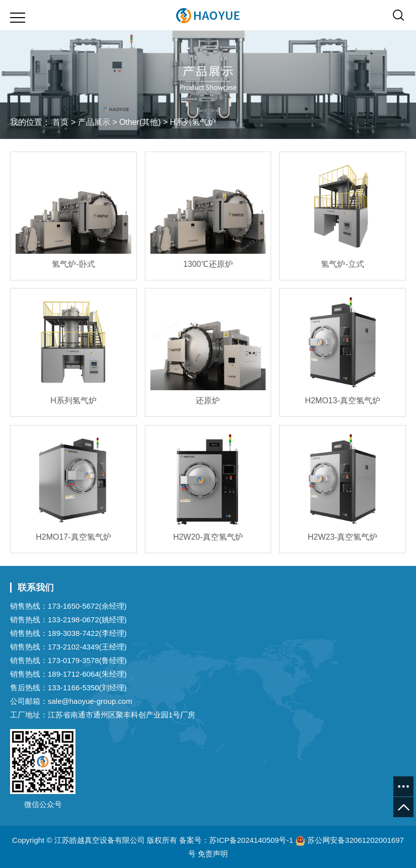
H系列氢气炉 (193, 122)
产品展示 (94, 122)
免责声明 (213, 854)
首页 (60, 122)
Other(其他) (140, 122)
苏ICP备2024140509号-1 (251, 840)
